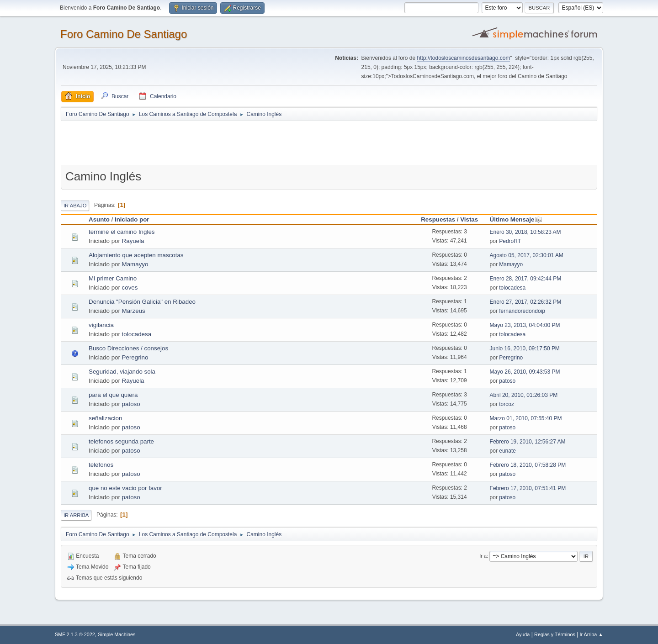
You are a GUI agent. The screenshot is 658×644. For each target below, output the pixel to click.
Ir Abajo (75, 206)
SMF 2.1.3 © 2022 (75, 634)
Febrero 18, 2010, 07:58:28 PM (528, 465)
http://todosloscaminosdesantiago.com (464, 58)
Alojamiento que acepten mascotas (136, 255)
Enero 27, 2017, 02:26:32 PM (526, 302)
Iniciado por (132, 219)
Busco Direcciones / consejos (128, 348)
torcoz (507, 404)
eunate (507, 451)
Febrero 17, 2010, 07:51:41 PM (528, 488)
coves (130, 288)
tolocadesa (512, 288)
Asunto (99, 219)
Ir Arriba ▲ (592, 634)
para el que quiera (113, 395)
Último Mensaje (516, 219)
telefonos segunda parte (121, 441)
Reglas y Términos (555, 634)
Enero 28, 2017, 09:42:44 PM (526, 279)
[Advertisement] (222, 143)
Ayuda (523, 634)
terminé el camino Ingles (122, 232)
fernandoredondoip (522, 311)
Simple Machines (117, 634)
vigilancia (101, 325)
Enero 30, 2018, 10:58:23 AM (525, 232)
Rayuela (133, 241)
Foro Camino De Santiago (124, 34)
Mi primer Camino (113, 278)
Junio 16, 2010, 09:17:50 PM (525, 348)
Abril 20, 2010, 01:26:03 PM (524, 395)
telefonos (101, 465)
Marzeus (134, 311)
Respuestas (438, 219)
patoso (507, 381)
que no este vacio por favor (125, 488)
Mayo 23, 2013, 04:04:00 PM (525, 325)
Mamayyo (135, 264)
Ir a (483, 556)
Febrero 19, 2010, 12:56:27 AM (528, 442)
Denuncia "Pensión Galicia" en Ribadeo (142, 302)
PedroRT (510, 241)
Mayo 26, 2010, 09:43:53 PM (525, 372)
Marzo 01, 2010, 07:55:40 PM (526, 418)
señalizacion (105, 418)
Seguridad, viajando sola (122, 372)
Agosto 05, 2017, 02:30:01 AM (527, 255)
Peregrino (135, 357)
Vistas (469, 219)
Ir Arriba (76, 515)
